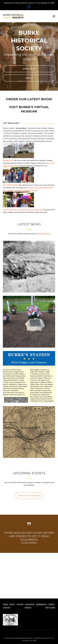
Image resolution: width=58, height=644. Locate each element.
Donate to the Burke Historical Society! (26, 210)
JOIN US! (29, 78)
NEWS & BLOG (29, 69)
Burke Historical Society (24, 638)
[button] (54, 16)
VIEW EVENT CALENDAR (29, 496)
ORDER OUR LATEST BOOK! (29, 99)
